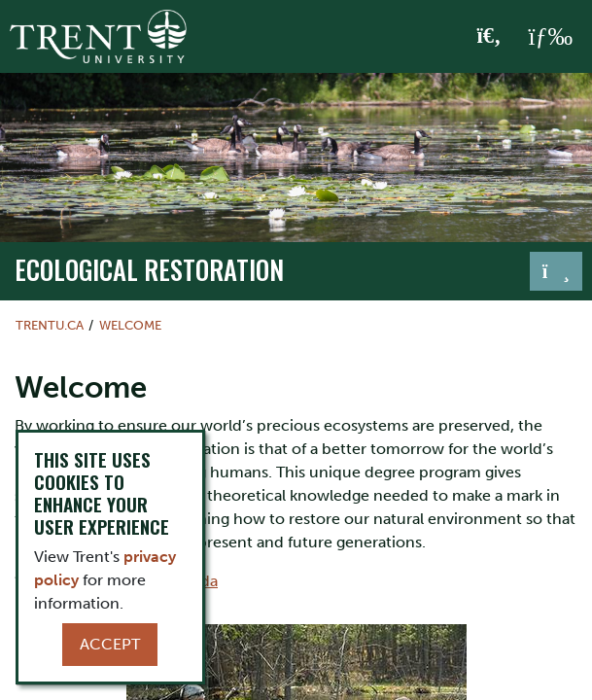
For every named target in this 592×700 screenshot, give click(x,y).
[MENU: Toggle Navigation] (550, 37)
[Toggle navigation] (556, 271)
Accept (110, 644)
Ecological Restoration (149, 269)
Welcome (130, 325)
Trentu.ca (50, 325)
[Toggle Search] (489, 37)
